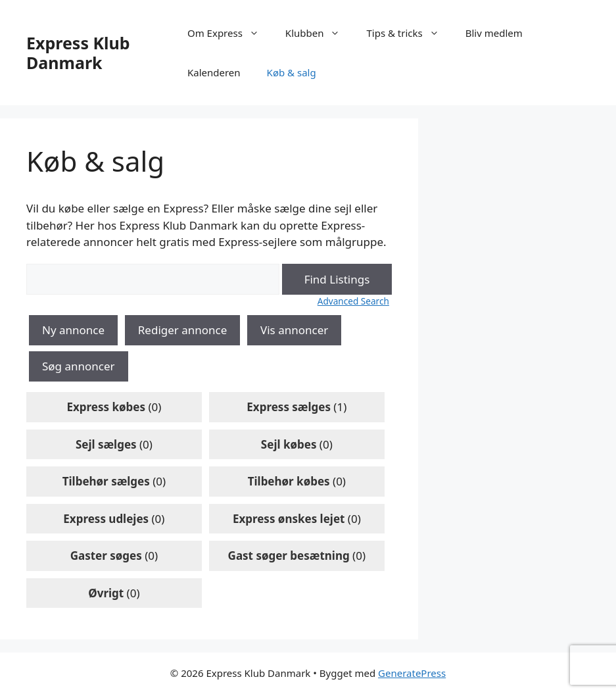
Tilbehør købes (289, 481)
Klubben (320, 33)
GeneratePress (412, 673)
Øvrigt (106, 593)
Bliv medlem (494, 33)
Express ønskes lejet (289, 519)
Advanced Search (353, 301)
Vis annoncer (294, 330)
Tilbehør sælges (106, 481)
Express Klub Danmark (78, 53)
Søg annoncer (79, 366)
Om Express (230, 33)
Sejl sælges (106, 444)
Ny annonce (73, 330)
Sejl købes (289, 444)
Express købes (106, 407)
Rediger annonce (183, 330)
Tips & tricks (409, 33)
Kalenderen (214, 72)
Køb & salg (292, 72)
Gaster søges (106, 556)
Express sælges (289, 407)
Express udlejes (106, 519)
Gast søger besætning (289, 556)
